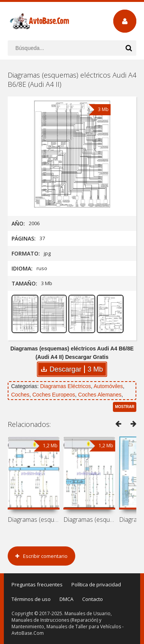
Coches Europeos (54, 395)
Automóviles (108, 386)
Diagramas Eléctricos (65, 386)
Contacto (93, 599)
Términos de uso (31, 599)
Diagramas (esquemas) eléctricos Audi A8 (34, 520)
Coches (20, 395)
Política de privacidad (96, 584)
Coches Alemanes (100, 395)
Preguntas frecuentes (37, 584)
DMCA (66, 599)
